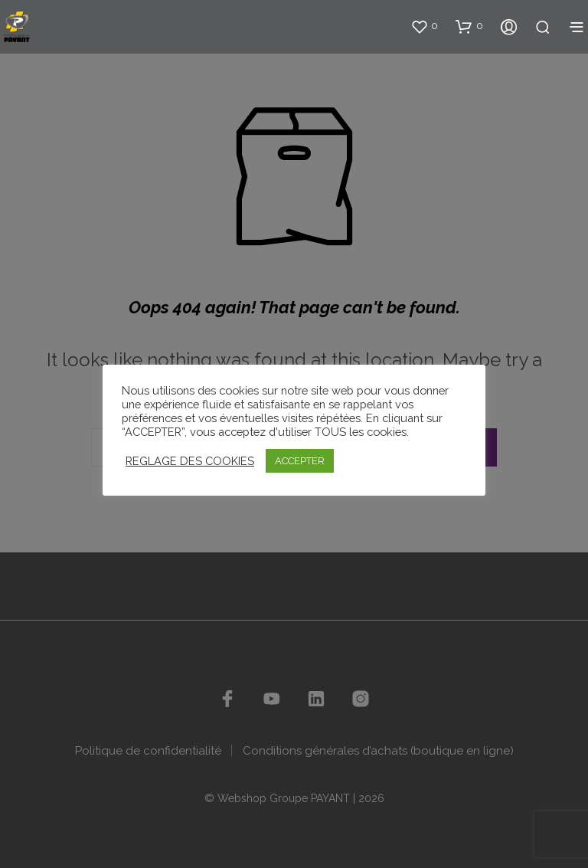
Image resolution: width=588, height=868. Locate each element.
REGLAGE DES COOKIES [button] (190, 461)
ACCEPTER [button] (300, 461)
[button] (424, 26)
